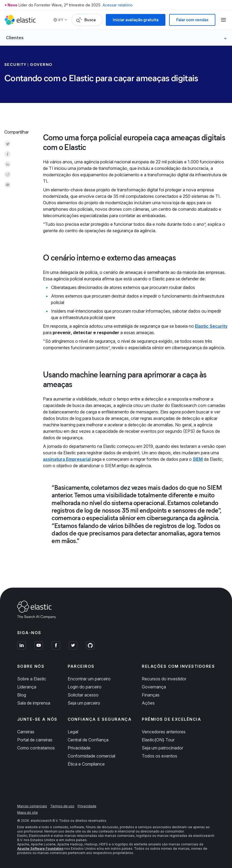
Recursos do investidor (164, 679)
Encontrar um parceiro (89, 679)
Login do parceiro (85, 687)
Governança (154, 687)
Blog (22, 695)
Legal (73, 732)
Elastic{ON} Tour (158, 740)
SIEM (198, 459)
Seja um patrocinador (162, 748)
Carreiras (26, 732)
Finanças (151, 695)
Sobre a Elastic (32, 679)
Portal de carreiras (35, 740)
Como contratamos (36, 748)
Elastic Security (211, 326)
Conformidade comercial (91, 756)
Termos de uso (62, 806)
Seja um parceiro (84, 703)
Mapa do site (28, 812)
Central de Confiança (88, 740)
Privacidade (79, 748)
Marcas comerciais (32, 806)
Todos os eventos (160, 756)
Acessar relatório (118, 5)
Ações (148, 703)
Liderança (27, 687)
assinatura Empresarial (67, 459)
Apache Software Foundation (40, 849)
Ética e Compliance (86, 764)
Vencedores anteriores (164, 732)
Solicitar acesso (83, 695)
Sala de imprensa (34, 703)
